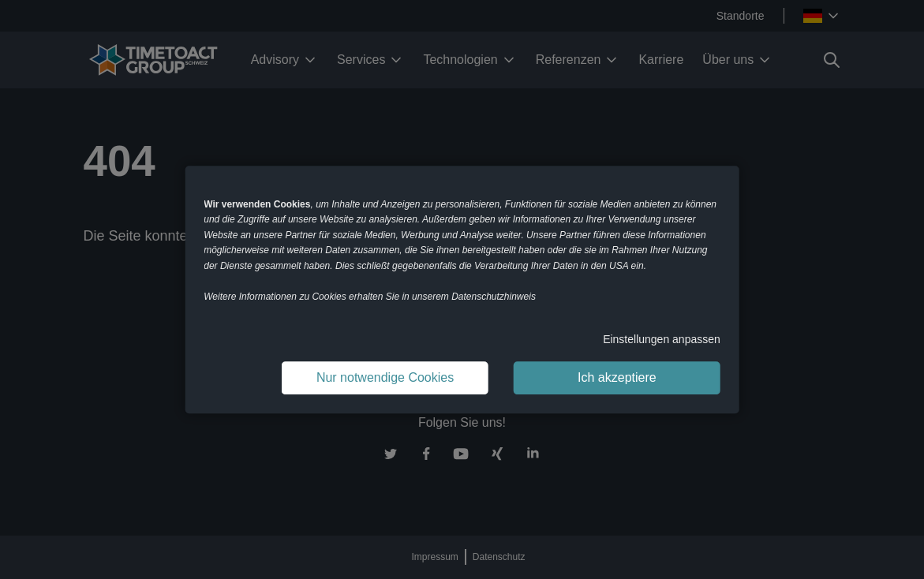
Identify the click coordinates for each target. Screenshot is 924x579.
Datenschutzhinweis (494, 297)
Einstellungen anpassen (662, 339)
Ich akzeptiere (617, 377)
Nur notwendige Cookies (385, 377)
